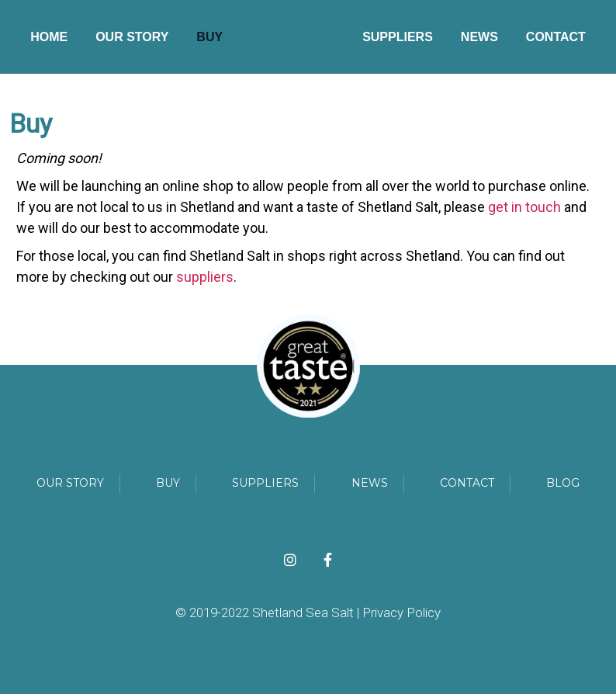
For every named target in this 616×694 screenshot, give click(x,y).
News (479, 37)
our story (70, 483)
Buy (209, 37)
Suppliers (398, 37)
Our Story (132, 37)
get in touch (524, 207)
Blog (563, 483)
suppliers (205, 277)
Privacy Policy (401, 612)
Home (49, 37)
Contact (556, 37)
